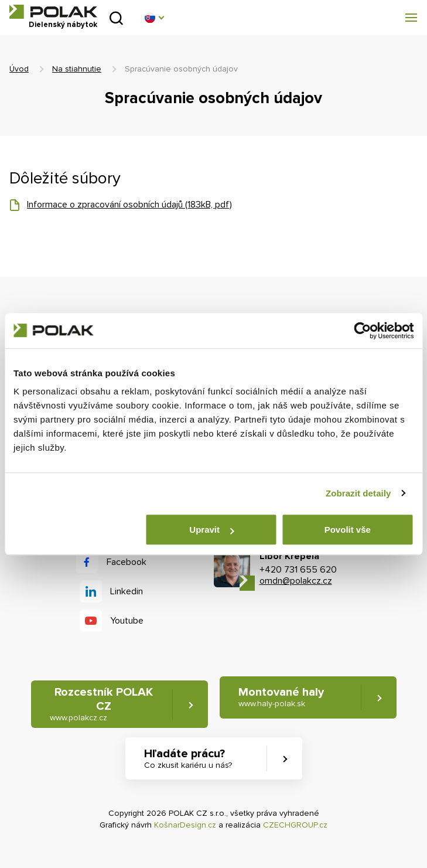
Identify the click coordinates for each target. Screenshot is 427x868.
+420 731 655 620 (298, 570)
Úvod (19, 69)
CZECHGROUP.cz (295, 825)
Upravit (211, 530)
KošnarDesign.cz (185, 825)
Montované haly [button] (281, 697)
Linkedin (127, 591)
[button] (154, 18)
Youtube (127, 621)
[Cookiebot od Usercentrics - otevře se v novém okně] (362, 331)
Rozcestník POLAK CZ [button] (101, 704)
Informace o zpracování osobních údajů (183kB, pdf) (129, 205)
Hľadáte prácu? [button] (188, 759)
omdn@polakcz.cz (296, 581)
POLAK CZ (53, 12)
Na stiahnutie (77, 69)
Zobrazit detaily (358, 493)
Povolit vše (348, 530)
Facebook (127, 562)
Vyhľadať (116, 18)
